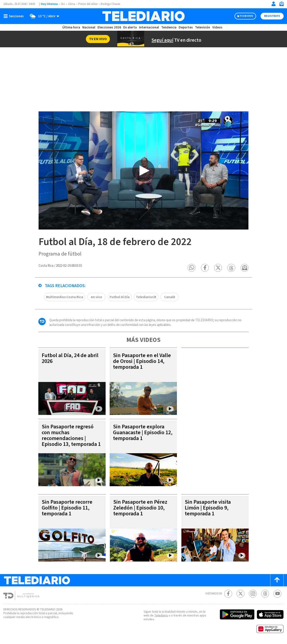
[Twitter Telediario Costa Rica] (240, 594)
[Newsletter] (281, 5)
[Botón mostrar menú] (15, 16)
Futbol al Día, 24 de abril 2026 (71, 359)
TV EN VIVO (242, 16)
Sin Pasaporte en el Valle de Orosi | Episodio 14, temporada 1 (142, 361)
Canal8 (171, 297)
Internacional (150, 27)
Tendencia (169, 27)
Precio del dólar (89, 4)
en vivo (97, 297)
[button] (192, 268)
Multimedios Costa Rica (65, 297)
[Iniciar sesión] (274, 4)
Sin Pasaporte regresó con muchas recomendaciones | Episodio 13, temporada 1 (70, 439)
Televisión (202, 27)
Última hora (71, 27)
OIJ (63, 4)
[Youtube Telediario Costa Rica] (277, 594)
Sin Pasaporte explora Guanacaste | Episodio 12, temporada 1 (140, 433)
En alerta (131, 27)
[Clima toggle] (43, 16)
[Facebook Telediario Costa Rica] (228, 594)
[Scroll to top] (277, 580)
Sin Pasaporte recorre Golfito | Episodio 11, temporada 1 (68, 508)
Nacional (89, 27)
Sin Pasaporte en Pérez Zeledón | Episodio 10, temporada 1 (142, 508)
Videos (217, 27)
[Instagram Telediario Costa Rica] (253, 594)
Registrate (272, 16)
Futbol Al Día (120, 297)
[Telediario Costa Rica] (143, 16)
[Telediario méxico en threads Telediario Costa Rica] (265, 594)
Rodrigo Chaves (113, 4)
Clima (72, 4)
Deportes (186, 27)
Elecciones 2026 (110, 27)
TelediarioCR (147, 297)
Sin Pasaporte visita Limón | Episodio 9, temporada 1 (209, 508)
